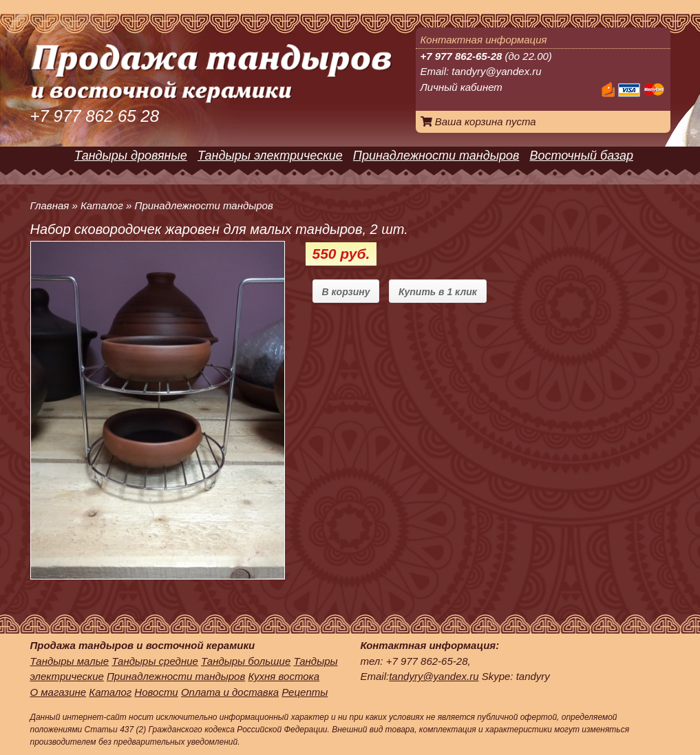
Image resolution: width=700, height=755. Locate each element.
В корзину (346, 292)
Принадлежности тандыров (436, 156)
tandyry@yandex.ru (496, 71)
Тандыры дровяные (131, 156)
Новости (156, 692)
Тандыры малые (70, 661)
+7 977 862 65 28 (95, 116)
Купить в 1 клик (438, 292)
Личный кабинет (462, 87)
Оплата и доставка (230, 692)
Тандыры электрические (270, 156)
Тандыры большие (246, 661)
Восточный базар (582, 156)
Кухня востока (284, 676)
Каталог (102, 205)
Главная (50, 205)
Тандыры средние (155, 661)
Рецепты (305, 692)
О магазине (59, 692)
